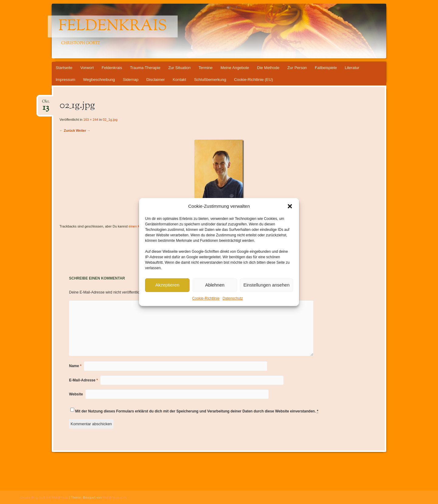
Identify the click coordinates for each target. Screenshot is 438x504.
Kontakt (179, 80)
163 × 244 (91, 120)
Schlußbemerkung (210, 80)
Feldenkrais (113, 26)
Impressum (65, 80)
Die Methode (268, 68)
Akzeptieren (167, 285)
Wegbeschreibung (99, 80)
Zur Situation (179, 68)
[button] (290, 206)
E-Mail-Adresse (83, 380)
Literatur (352, 68)
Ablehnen (215, 285)
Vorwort (87, 68)
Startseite (64, 68)
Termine (206, 68)
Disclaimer (156, 80)
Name (75, 366)
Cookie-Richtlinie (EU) (253, 80)
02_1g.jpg (110, 120)
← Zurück (67, 130)
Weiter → (83, 130)
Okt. (46, 103)
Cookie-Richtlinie (206, 298)
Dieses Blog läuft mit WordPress (44, 497)
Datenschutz (233, 298)
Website (76, 394)
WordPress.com (115, 497)
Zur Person (297, 68)
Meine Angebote (235, 68)
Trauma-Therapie (145, 68)
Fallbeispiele (326, 68)
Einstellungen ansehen (266, 285)
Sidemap (131, 80)
